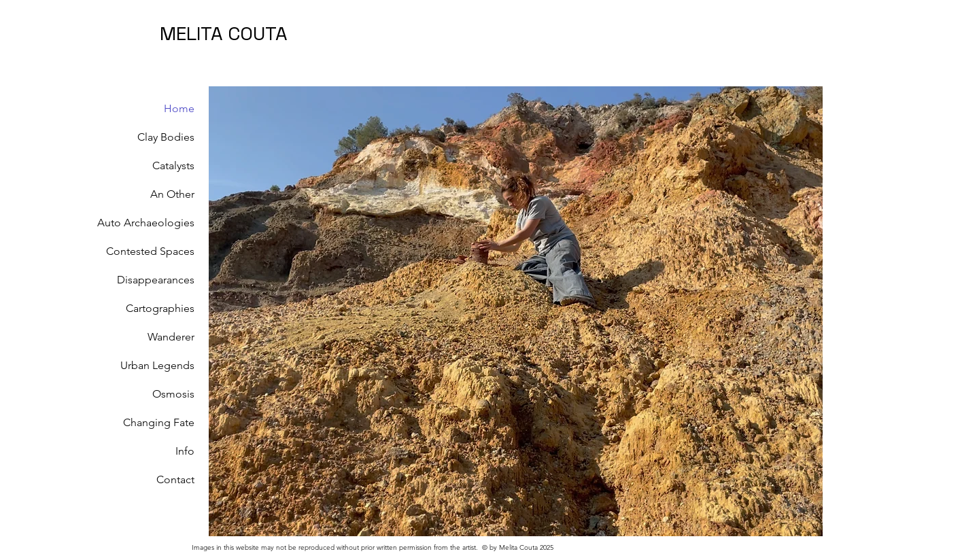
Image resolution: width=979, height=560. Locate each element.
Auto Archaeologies (147, 223)
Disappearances (156, 280)
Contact (175, 479)
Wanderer (171, 337)
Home (179, 108)
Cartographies (160, 308)
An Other (172, 194)
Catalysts (173, 165)
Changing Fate (159, 422)
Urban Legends (157, 365)
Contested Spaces (150, 251)
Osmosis (173, 394)
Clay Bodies (166, 137)
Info (185, 451)
